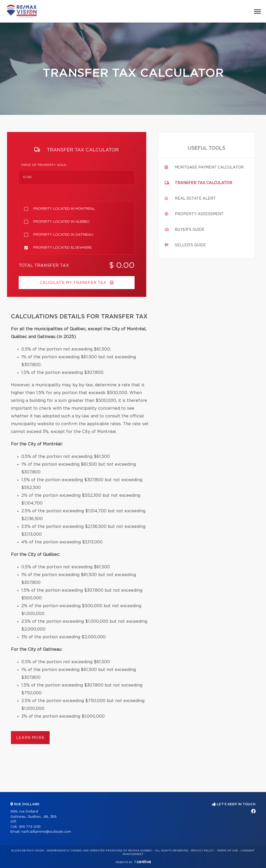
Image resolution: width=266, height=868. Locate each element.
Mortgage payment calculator (209, 167)
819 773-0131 (30, 827)
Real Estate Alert (195, 199)
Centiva (143, 862)
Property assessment (199, 214)
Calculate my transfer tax (77, 283)
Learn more (30, 738)
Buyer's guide (190, 230)
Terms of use (227, 851)
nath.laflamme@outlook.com (46, 832)
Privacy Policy (202, 851)
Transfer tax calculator (204, 183)
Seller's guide (190, 245)
